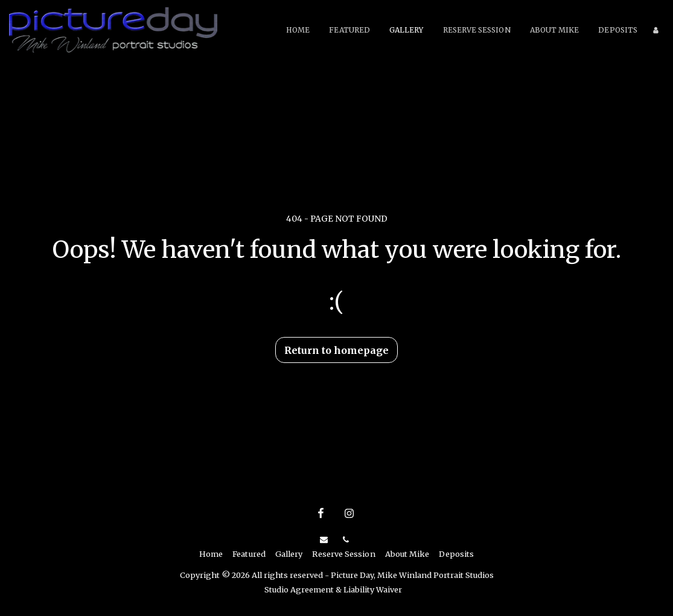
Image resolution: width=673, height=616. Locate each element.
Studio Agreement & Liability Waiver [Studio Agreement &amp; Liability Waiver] (333, 589)
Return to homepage (336, 350)
